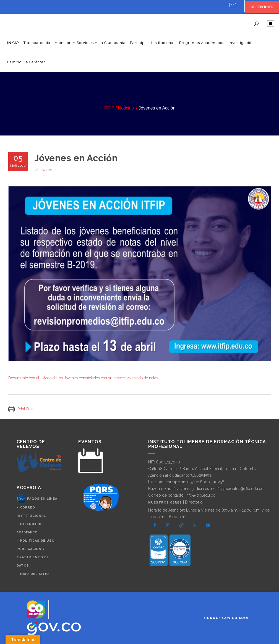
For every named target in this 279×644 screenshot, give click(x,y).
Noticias (126, 108)
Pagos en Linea (42, 499)
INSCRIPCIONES (262, 7)
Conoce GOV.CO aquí (226, 618)
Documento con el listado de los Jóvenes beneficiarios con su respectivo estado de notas (83, 378)
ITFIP (109, 108)
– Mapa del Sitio (33, 574)
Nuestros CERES (166, 503)
